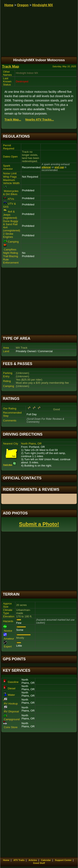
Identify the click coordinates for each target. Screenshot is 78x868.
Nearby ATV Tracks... (40, 120)
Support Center (63, 860)
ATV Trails (19, 860)
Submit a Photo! (39, 524)
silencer (46, 167)
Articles (33, 860)
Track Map (11, 67)
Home (9, 5)
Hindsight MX (43, 5)
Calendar (46, 860)
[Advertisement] (39, 301)
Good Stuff (39, 863)
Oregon (23, 5)
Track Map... (13, 120)
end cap (59, 167)
